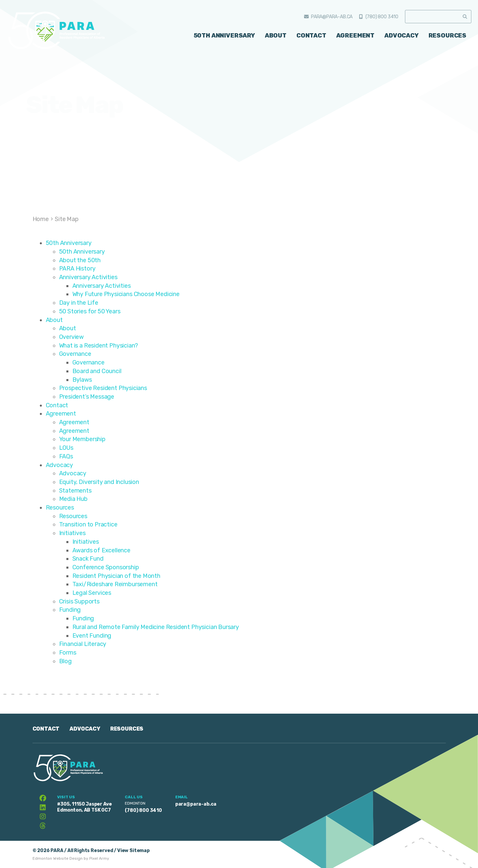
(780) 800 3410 (382, 17)
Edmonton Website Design (58, 858)
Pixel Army (99, 858)
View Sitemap (133, 851)
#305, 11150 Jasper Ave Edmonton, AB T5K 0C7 (84, 807)
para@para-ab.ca (332, 17)
